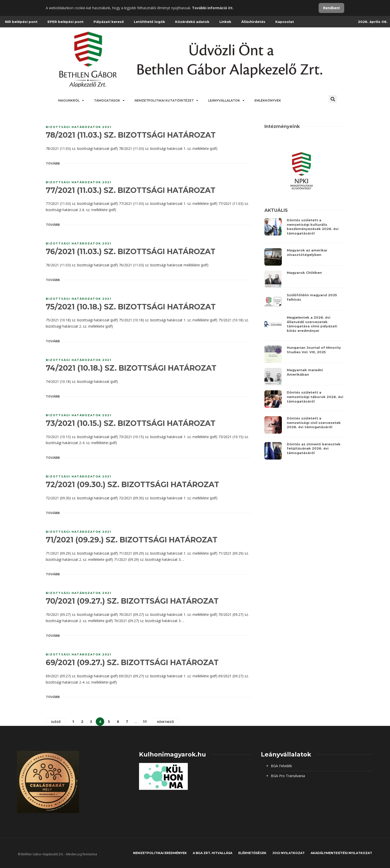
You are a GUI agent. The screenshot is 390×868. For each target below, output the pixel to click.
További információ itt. (213, 8)
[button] (333, 99)
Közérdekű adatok (192, 22)
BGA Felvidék (281, 766)
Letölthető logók (149, 22)
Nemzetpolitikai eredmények (160, 853)
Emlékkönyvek (268, 100)
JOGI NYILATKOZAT (289, 853)
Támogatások (109, 101)
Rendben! (331, 8)
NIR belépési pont (21, 22)
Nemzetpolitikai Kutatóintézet (166, 101)
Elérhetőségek (252, 853)
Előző (56, 722)
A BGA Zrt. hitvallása (213, 853)
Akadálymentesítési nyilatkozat (341, 853)
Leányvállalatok (226, 101)
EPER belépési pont (66, 22)
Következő (166, 722)
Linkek (225, 22)
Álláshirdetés (253, 22)
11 (145, 722)
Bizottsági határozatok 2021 (79, 127)
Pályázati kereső (109, 22)
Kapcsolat (285, 22)
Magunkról (71, 101)
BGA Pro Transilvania (288, 776)
